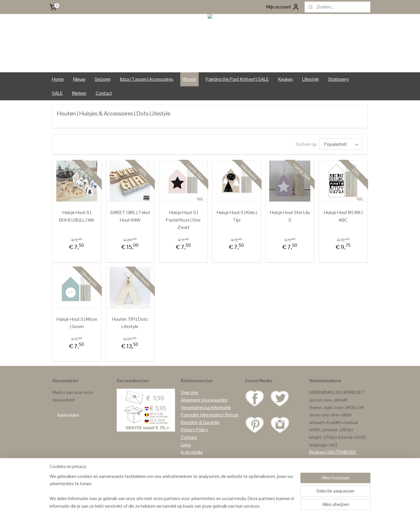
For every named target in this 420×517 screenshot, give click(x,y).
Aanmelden (68, 415)
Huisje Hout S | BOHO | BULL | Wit (77, 216)
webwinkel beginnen (224, 506)
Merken (79, 93)
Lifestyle (310, 79)
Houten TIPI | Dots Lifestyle (130, 323)
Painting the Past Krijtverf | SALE (237, 79)
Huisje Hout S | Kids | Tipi (237, 216)
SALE (57, 93)
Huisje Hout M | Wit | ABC (343, 216)
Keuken (286, 79)
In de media (192, 452)
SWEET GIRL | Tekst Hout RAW (130, 216)
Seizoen (103, 79)
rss (206, 506)
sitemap (197, 506)
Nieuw (79, 79)
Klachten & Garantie (200, 422)
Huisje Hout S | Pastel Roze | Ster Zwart (183, 220)
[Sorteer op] (341, 144)
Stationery (338, 79)
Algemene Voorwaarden (204, 400)
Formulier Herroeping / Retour (210, 415)
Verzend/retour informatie (206, 408)
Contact (104, 93)
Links (186, 445)
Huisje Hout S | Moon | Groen (77, 323)
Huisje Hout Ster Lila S (290, 216)
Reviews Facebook (328, 467)
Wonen (189, 79)
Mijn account (283, 7)
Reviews (317, 452)
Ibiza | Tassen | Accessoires (147, 79)
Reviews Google (325, 460)
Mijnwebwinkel (268, 506)
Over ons (189, 392)
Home (58, 79)
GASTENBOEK (341, 452)
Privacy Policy (194, 430)
